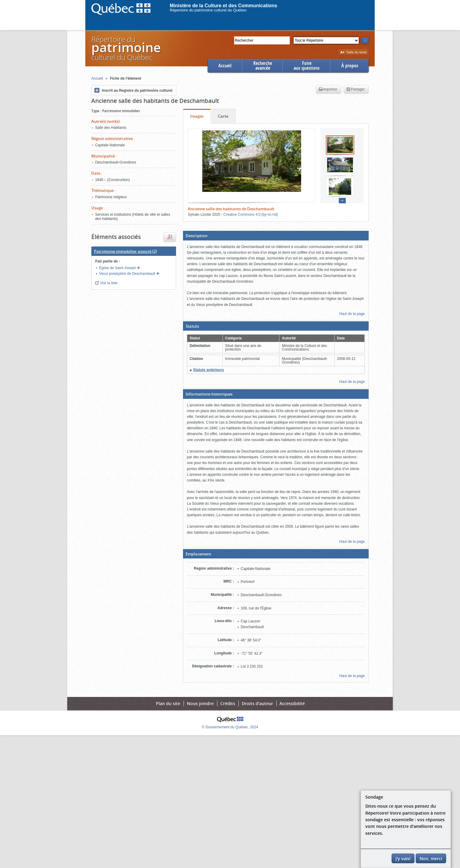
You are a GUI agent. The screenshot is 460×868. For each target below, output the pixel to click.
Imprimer (328, 90)
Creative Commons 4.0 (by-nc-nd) (251, 215)
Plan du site (168, 703)
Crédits (228, 703)
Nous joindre (200, 703)
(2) (125, 251)
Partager (356, 90)
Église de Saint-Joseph (118, 268)
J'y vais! (403, 858)
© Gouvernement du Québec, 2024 (230, 727)
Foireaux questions (307, 66)
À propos (350, 66)
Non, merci (431, 858)
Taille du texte (353, 53)
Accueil (225, 66)
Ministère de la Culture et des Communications (224, 6)
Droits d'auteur (257, 703)
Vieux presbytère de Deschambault (128, 274)
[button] (276, 236)
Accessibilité (292, 703)
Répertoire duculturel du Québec (126, 48)
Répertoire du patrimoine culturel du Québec (208, 10)
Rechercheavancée (263, 66)
